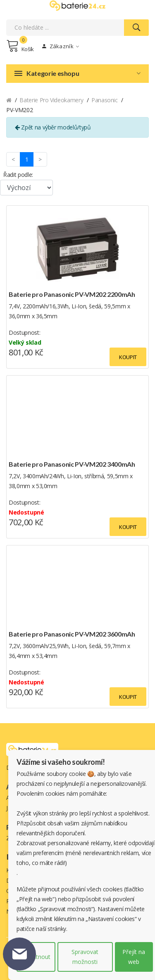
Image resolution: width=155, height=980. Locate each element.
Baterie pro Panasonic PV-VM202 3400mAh (72, 464)
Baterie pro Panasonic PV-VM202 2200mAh (72, 294)
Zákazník (61, 46)
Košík (20, 46)
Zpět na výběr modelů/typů (53, 127)
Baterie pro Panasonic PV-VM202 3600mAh (72, 634)
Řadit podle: (18, 175)
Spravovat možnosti (85, 957)
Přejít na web (134, 957)
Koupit (128, 357)
